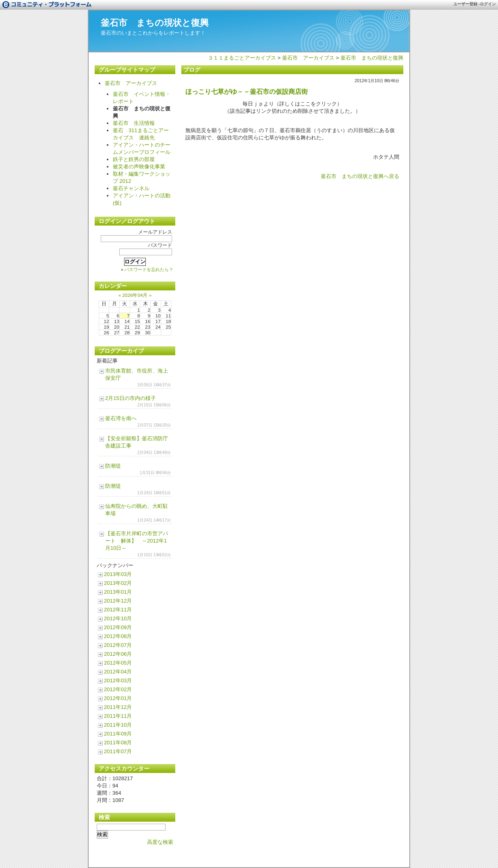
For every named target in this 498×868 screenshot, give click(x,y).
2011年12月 (118, 707)
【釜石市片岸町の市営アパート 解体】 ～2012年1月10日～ (137, 541)
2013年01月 (118, 592)
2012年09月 (118, 627)
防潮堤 (113, 466)
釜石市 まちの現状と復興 (155, 23)
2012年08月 (118, 636)
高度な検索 (160, 842)
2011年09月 (118, 734)
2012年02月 (118, 689)
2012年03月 (118, 681)
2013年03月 (118, 574)
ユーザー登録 (465, 4)
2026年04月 (135, 295)
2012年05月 (118, 663)
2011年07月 (118, 751)
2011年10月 (118, 725)
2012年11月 (118, 610)
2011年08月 (118, 743)
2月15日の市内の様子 (131, 398)
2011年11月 (118, 716)
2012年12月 (118, 601)
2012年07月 (118, 645)
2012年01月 (118, 698)
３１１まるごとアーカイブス (242, 58)
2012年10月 (118, 618)
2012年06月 (118, 654)
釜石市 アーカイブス (308, 58)
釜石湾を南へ (121, 418)
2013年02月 (118, 583)
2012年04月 (118, 672)
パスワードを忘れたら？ (149, 269)
